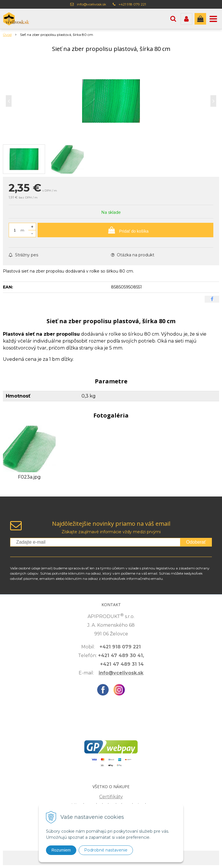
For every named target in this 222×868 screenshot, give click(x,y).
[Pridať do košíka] (125, 230)
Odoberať (196, 542)
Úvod (7, 35)
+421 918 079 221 (132, 4)
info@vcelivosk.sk (91, 4)
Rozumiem (61, 850)
